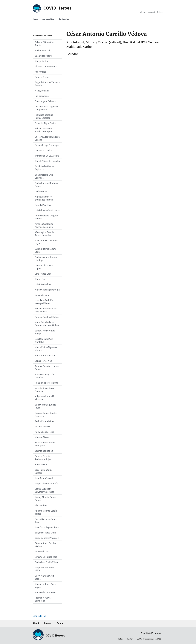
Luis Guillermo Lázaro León (45, 250)
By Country (64, 19)
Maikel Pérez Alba (44, 51)
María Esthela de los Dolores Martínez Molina (47, 324)
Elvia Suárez (41, 505)
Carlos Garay (41, 191)
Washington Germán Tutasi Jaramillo (45, 234)
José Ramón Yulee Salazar (44, 471)
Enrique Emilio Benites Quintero (46, 414)
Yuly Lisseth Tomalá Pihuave (44, 398)
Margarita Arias (42, 61)
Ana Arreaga (41, 72)
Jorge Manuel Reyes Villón (45, 569)
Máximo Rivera (42, 437)
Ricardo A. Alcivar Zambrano (43, 599)
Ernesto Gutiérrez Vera (46, 557)
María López (41, 279)
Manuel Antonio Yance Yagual (46, 586)
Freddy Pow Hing (43, 205)
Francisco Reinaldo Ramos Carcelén (44, 116)
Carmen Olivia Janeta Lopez (45, 267)
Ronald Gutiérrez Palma (46, 383)
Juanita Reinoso (43, 427)
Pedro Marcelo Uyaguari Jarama (47, 217)
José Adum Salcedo (45, 478)
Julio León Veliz (43, 552)
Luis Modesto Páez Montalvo (44, 340)
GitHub (120, 639)
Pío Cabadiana (42, 96)
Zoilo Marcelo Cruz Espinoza (44, 176)
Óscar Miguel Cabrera (45, 101)
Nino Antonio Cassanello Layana (47, 242)
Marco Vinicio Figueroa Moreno (46, 349)
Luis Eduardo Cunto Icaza (47, 210)
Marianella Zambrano (45, 592)
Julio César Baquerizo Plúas (45, 406)
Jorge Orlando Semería (46, 484)
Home (35, 19)
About (143, 12)
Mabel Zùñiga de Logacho (47, 161)
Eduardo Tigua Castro (45, 123)
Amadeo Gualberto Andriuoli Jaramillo (44, 225)
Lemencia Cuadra (43, 150)
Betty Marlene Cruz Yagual (44, 577)
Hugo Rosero (41, 465)
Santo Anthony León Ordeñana (45, 376)
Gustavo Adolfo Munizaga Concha (47, 138)
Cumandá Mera (42, 295)
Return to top (39, 616)
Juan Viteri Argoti (43, 56)
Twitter (130, 639)
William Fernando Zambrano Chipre (43, 130)
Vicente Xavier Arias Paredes (44, 390)
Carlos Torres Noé (43, 361)
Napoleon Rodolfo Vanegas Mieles (44, 302)
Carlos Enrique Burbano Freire (46, 185)
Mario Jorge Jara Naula (46, 356)
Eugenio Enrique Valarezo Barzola (47, 84)
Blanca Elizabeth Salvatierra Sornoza (44, 490)
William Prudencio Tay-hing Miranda (46, 310)
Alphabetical (48, 19)
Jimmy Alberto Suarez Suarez (46, 499)
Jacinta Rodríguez (44, 451)
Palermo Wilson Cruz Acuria (45, 44)
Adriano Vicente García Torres (46, 512)
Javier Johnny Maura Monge (45, 332)
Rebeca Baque (42, 77)
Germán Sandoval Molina (47, 317)
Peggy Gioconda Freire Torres (46, 521)
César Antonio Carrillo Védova (45, 545)
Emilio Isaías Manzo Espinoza (44, 168)
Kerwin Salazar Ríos (44, 432)
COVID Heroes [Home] (57, 8)
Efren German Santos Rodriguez (45, 444)
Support (151, 12)
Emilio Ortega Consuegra (47, 145)
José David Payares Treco (47, 527)
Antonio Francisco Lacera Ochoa (47, 368)
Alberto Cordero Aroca (46, 66)
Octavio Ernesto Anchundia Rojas (43, 458)
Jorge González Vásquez (47, 538)
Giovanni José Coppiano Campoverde (46, 108)
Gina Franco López (44, 274)
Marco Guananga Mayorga (47, 290)
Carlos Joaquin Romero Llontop (46, 259)
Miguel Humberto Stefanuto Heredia (44, 198)
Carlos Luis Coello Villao (46, 562)
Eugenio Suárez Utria (45, 533)
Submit (160, 12)
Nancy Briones (42, 91)
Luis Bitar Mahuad (44, 284)
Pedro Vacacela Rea (44, 421)
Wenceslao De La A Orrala (47, 156)
